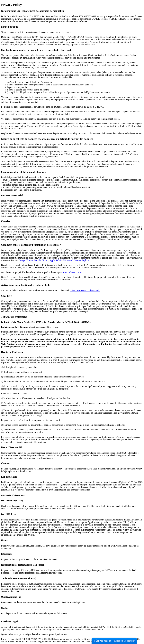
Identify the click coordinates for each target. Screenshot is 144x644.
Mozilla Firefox (41, 260)
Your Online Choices (72, 272)
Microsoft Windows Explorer (76, 260)
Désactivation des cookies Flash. (85, 290)
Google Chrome (26, 260)
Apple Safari (55, 260)
